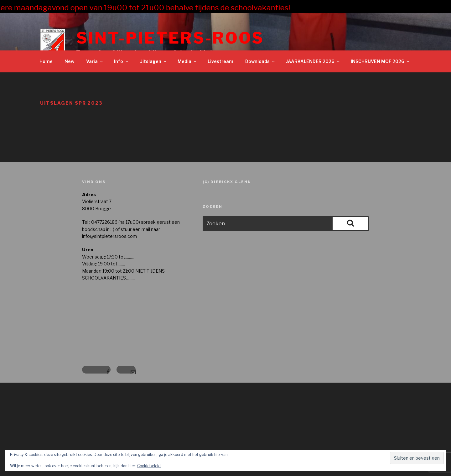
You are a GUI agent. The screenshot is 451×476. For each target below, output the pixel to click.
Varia (95, 61)
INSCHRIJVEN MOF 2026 (381, 61)
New (69, 61)
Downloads (260, 61)
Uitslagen (153, 61)
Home (46, 61)
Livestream (220, 61)
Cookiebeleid (149, 466)
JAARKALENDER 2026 (313, 61)
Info (122, 61)
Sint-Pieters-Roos (170, 38)
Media (187, 61)
